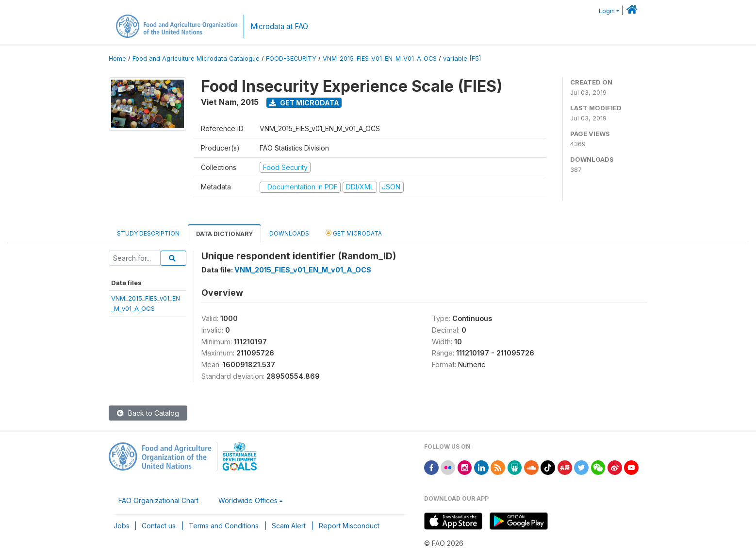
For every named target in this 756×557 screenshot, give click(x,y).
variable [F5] (462, 59)
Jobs (122, 526)
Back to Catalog (148, 413)
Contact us (159, 526)
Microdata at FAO (279, 26)
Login (607, 11)
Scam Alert (289, 526)
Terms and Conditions (224, 526)
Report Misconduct (349, 526)
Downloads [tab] (289, 233)
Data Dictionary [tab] (224, 234)
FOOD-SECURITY (291, 59)
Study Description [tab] (148, 233)
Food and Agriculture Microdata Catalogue (196, 59)
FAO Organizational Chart (158, 500)
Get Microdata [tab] (354, 233)
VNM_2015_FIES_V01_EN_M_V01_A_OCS (380, 59)
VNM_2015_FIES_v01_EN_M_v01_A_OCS (303, 270)
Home (117, 59)
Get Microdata (304, 103)
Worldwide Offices (248, 500)
